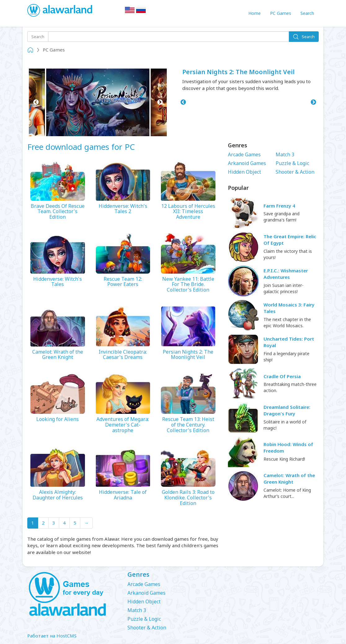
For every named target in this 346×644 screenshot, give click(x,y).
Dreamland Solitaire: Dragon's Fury (287, 410)
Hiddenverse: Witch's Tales (58, 282)
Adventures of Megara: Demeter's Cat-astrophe (123, 425)
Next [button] (160, 102)
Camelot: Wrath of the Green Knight (58, 355)
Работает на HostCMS (52, 636)
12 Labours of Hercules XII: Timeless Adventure (188, 212)
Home (255, 13)
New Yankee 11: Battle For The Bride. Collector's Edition (188, 285)
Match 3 (285, 154)
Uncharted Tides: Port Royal (289, 342)
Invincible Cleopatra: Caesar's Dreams (123, 355)
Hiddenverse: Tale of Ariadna (123, 495)
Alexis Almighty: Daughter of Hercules (58, 495)
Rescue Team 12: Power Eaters (123, 282)
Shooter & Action (295, 172)
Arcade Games (244, 154)
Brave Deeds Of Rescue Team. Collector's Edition (58, 212)
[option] (98, 102)
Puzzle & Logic (292, 163)
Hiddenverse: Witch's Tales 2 (123, 209)
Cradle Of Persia (282, 376)
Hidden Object (244, 172)
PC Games (281, 13)
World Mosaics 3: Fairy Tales (289, 308)
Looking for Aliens (58, 419)
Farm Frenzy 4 (279, 206)
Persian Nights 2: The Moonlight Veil (238, 72)
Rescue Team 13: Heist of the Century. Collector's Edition (188, 425)
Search (307, 13)
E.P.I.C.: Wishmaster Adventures (286, 274)
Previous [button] (36, 102)
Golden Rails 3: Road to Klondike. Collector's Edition (188, 498)
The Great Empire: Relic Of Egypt (290, 240)
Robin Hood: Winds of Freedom (288, 447)
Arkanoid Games (247, 163)
